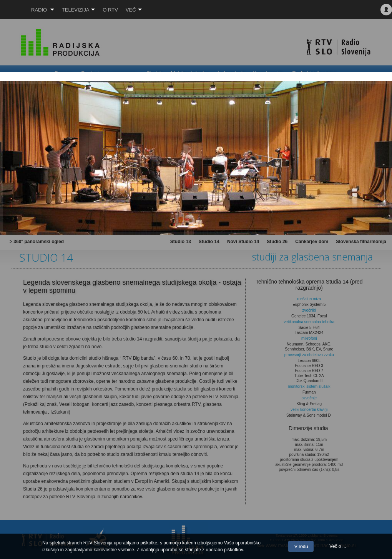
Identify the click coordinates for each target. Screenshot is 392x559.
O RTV (110, 10)
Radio (43, 10)
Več (134, 10)
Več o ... (338, 546)
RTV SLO (10, 10)
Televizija (79, 10)
